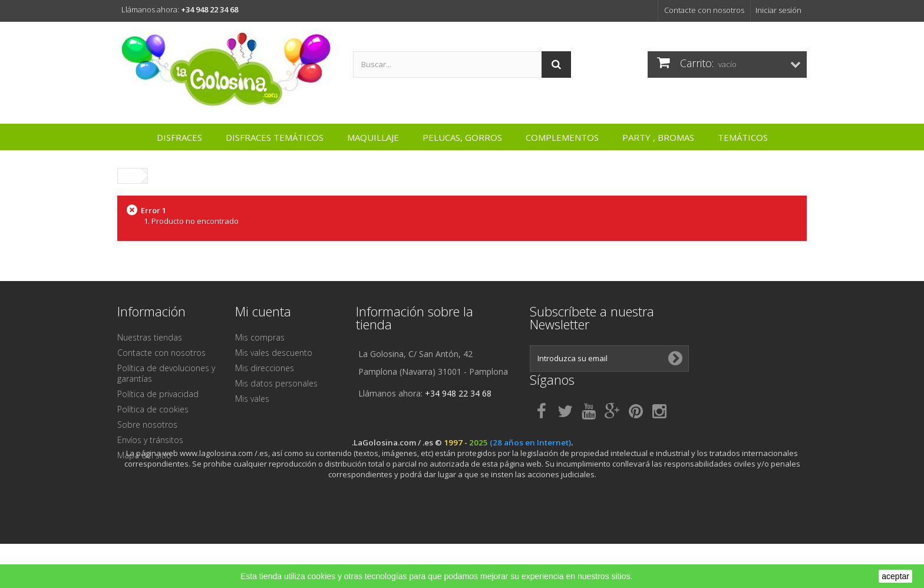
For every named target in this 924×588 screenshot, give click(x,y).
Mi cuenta (263, 311)
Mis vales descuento (274, 353)
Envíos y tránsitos (150, 440)
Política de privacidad (158, 394)
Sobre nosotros (147, 425)
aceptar (895, 576)
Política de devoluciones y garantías (166, 373)
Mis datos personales (276, 383)
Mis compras (260, 337)
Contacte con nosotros (704, 10)
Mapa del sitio (144, 455)
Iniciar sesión (778, 10)
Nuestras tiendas (150, 337)
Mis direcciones (265, 368)
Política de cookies (153, 409)
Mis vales (252, 399)
